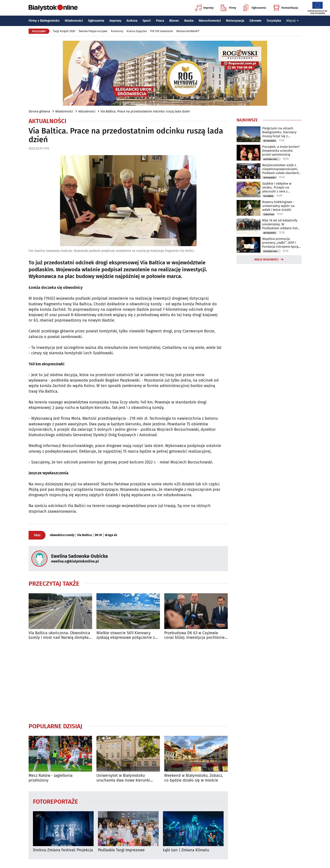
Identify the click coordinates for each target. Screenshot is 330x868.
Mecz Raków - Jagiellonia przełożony (51, 778)
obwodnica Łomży (62, 535)
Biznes (174, 21)
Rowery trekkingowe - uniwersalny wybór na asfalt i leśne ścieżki (278, 206)
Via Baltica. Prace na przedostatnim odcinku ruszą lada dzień (145, 111)
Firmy (228, 8)
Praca (160, 21)
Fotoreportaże (55, 801)
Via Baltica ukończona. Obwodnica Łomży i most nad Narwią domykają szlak (60, 635)
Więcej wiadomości (267, 260)
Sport (147, 21)
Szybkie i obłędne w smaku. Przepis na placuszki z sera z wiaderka (277, 187)
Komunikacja (286, 8)
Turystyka (274, 21)
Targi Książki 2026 (64, 31)
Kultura (132, 21)
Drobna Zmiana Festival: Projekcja (63, 850)
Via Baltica (85, 535)
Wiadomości (74, 21)
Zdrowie (255, 21)
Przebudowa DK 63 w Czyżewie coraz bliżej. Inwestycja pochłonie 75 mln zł (194, 635)
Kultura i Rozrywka (272, 159)
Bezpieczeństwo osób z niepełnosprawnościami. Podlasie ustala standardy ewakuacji (281, 169)
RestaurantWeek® (188, 31)
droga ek (111, 535)
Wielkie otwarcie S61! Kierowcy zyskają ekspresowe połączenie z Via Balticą (126, 635)
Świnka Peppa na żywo (93, 31)
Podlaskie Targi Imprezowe (121, 850)
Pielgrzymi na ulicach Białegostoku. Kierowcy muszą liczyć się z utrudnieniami (279, 132)
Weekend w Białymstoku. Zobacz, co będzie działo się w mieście (194, 778)
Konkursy (117, 31)
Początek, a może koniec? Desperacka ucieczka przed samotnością (281, 151)
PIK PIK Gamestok (162, 31)
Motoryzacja (235, 21)
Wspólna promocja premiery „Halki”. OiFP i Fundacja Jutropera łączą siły (280, 243)
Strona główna (39, 111)
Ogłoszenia (255, 8)
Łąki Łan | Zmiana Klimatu (186, 850)
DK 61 (98, 535)
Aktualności (87, 111)
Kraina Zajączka (137, 31)
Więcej (293, 21)
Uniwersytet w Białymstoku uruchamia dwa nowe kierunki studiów (123, 778)
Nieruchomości (210, 21)
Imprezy (204, 8)
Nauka (189, 21)
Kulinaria (268, 196)
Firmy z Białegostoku (44, 21)
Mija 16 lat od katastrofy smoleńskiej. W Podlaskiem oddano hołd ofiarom (281, 224)
